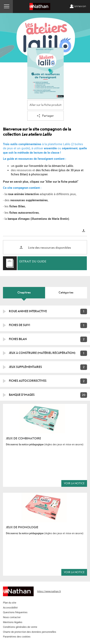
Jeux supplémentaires (25, 367)
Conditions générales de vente (20, 627)
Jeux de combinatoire (23, 438)
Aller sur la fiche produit (45, 105)
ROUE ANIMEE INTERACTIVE (28, 311)
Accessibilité (10, 607)
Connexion (79, 6)
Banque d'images (22, 395)
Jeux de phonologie (22, 527)
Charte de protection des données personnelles (30, 632)
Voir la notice (74, 483)
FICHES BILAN (18, 339)
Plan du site (10, 603)
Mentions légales (13, 622)
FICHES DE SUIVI (19, 325)
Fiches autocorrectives (28, 381)
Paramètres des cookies (17, 636)
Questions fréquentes (15, 612)
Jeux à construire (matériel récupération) (42, 353)
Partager (45, 116)
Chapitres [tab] (24, 292)
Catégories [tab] (66, 292)
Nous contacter (12, 617)
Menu (6, 7)
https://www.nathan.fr (49, 591)
